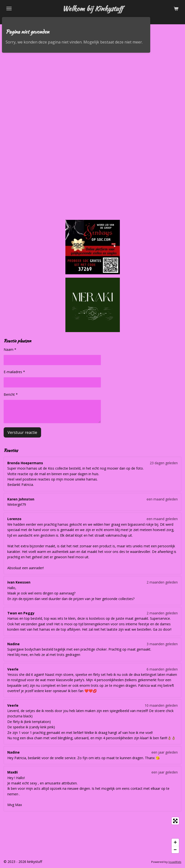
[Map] (92, 835)
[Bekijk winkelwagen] (176, 9)
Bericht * (11, 394)
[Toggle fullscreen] (175, 821)
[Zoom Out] (175, 850)
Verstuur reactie (22, 432)
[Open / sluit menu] (9, 9)
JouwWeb (175, 862)
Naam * (10, 349)
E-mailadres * (14, 372)
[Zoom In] (175, 842)
